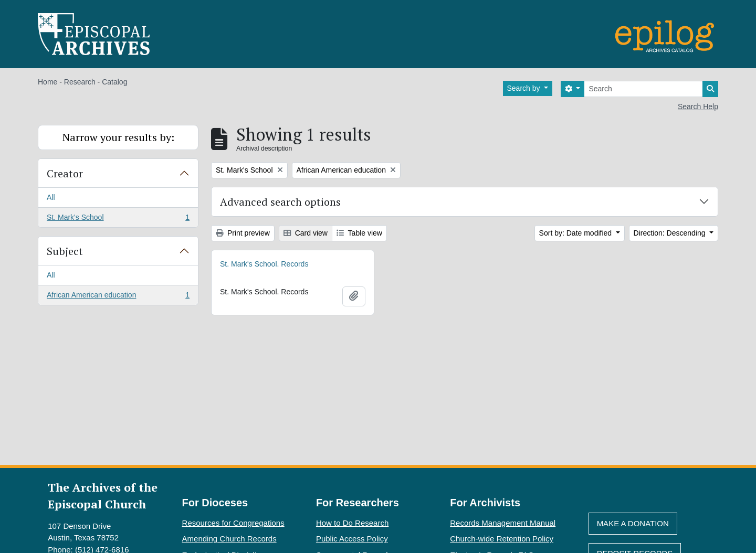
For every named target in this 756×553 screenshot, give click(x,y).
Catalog (114, 82)
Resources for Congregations (233, 523)
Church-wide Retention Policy (502, 539)
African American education (118, 297)
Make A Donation (633, 523)
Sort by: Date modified (576, 233)
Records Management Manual (503, 523)
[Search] (643, 89)
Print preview (243, 233)
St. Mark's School (118, 219)
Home (48, 82)
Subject (65, 251)
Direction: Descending (671, 233)
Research (80, 82)
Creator (65, 173)
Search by (525, 88)
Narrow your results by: (118, 137)
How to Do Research (352, 523)
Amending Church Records (229, 539)
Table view (359, 233)
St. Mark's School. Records (264, 264)
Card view (306, 233)
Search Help (698, 107)
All (51, 197)
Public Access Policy (352, 539)
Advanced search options (280, 202)
